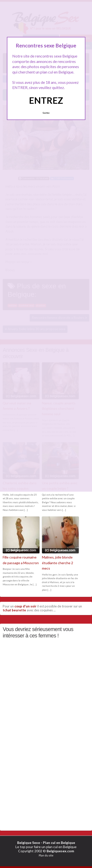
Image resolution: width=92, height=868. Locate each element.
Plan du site (46, 855)
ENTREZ (46, 100)
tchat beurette (14, 610)
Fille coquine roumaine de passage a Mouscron (21, 560)
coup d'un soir (26, 606)
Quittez (46, 113)
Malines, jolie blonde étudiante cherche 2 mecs (58, 563)
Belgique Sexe (29, 843)
